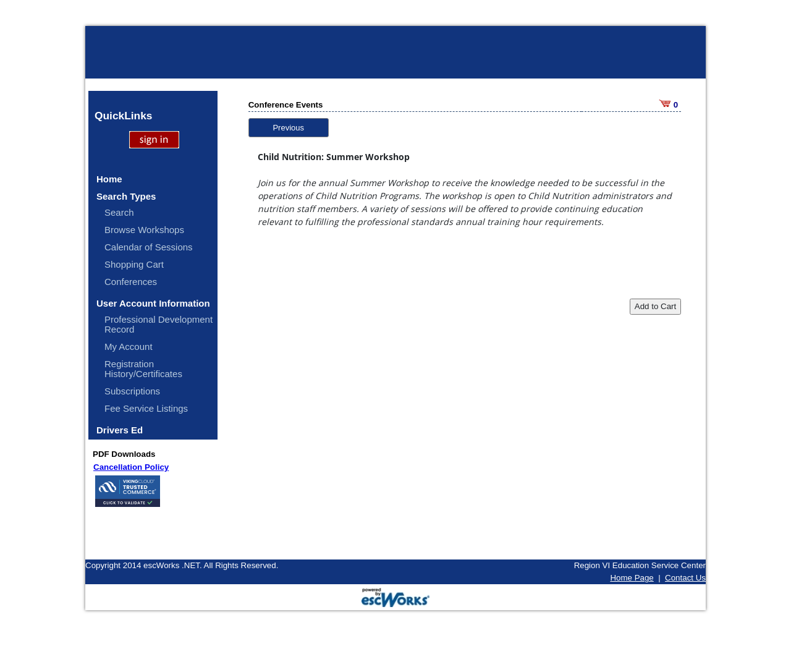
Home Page (632, 578)
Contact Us (685, 578)
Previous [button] (288, 128)
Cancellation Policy (131, 467)
